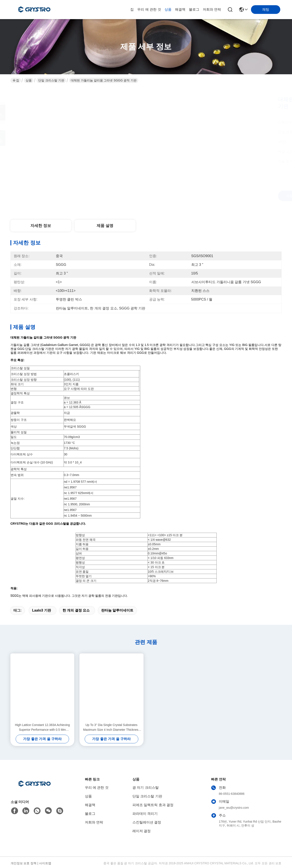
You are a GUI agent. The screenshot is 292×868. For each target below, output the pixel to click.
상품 (168, 9)
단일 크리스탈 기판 (51, 80)
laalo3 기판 (42, 610)
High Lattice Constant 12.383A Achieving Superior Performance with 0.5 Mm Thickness (42, 728)
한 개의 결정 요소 (76, 610)
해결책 (180, 9)
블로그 (194, 9)
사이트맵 (45, 863)
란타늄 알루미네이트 (117, 610)
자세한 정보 (41, 226)
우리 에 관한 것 (149, 9)
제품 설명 (105, 226)
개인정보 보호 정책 (24, 863)
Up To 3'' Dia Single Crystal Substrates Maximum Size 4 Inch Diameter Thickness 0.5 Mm (111, 728)
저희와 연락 (212, 9)
